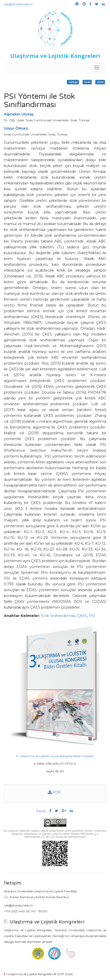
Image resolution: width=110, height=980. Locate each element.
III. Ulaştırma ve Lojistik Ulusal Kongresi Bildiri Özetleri (55, 756)
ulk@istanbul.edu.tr (18, 4)
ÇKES (82, 616)
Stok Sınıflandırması (58, 616)
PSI (92, 616)
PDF (54, 792)
